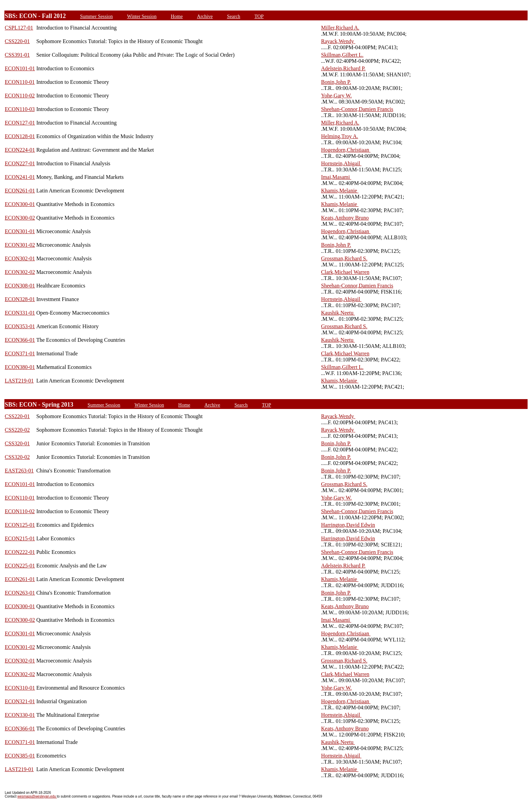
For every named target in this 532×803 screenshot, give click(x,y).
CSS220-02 (17, 430)
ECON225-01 (20, 566)
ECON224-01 (20, 150)
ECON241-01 (20, 177)
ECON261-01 (20, 191)
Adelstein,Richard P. (343, 68)
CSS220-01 (17, 41)
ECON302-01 (20, 258)
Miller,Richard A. (340, 28)
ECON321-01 (20, 701)
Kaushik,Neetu (338, 313)
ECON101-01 (20, 68)
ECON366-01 (20, 340)
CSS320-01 (17, 443)
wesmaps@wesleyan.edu (37, 796)
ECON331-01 (20, 313)
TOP (259, 16)
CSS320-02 (17, 457)
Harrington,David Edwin (348, 525)
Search (234, 16)
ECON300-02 (20, 218)
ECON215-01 (20, 538)
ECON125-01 (20, 525)
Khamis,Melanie (340, 191)
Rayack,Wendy (338, 41)
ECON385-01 (20, 756)
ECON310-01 (20, 688)
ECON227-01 (20, 163)
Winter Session (142, 16)
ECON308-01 (20, 286)
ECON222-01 (20, 552)
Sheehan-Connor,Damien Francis (357, 109)
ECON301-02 (20, 245)
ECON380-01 (20, 367)
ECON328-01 (20, 299)
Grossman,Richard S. (344, 258)
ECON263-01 (20, 593)
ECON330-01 (20, 715)
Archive (205, 16)
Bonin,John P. (336, 82)
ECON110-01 (20, 82)
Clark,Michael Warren (345, 272)
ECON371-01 (20, 353)
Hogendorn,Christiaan (346, 150)
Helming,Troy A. (339, 136)
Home (177, 16)
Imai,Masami (336, 177)
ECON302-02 (20, 272)
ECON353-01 (20, 326)
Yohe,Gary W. (336, 96)
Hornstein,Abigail (341, 163)
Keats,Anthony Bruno (345, 218)
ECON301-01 (20, 231)
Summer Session (96, 16)
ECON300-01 (20, 204)
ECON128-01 (20, 136)
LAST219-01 (19, 381)
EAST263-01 (19, 471)
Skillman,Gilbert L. (342, 55)
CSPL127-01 (19, 28)
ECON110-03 (20, 109)
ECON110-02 (20, 96)
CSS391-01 (17, 55)
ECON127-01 (20, 123)
